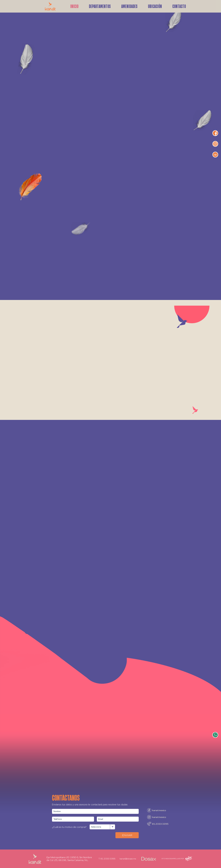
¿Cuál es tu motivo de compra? (69, 827)
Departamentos (100, 6)
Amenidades (129, 6)
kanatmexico (159, 810)
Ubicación (155, 6)
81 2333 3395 (160, 824)
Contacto (179, 6)
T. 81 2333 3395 (107, 859)
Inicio (74, 6)
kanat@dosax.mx (128, 859)
